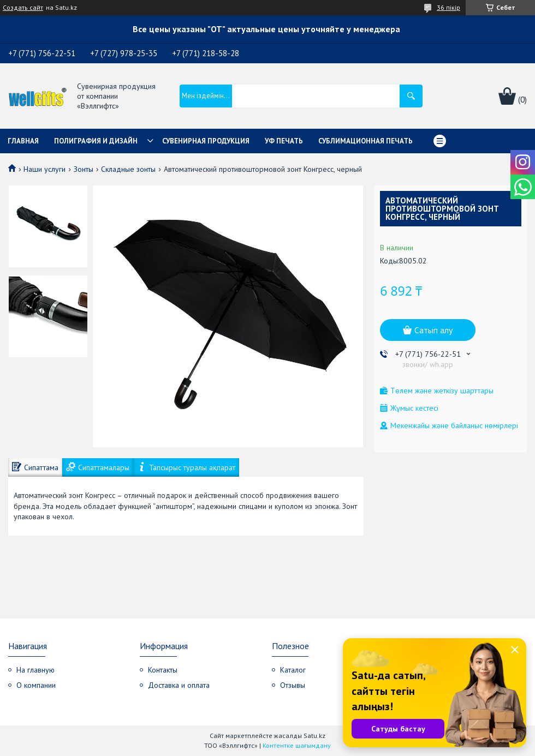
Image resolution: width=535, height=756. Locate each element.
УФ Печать (284, 141)
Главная (23, 141)
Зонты (84, 169)
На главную (35, 670)
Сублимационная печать (365, 141)
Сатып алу (433, 330)
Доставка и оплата (179, 685)
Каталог (293, 670)
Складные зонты (128, 169)
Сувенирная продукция (206, 141)
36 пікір (448, 7)
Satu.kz (314, 736)
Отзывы (293, 685)
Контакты (163, 670)
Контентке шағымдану (297, 745)
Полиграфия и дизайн (96, 141)
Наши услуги (44, 169)
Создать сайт (23, 8)
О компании (36, 685)
